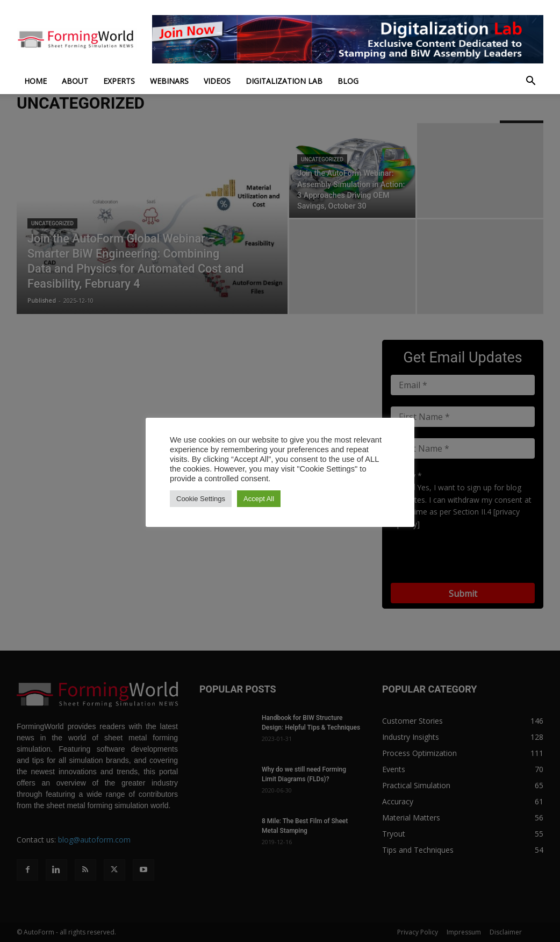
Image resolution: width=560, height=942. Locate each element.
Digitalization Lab (284, 81)
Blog (348, 81)
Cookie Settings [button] (201, 499)
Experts (119, 81)
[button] (530, 82)
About (75, 81)
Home (35, 81)
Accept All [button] (259, 499)
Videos (217, 81)
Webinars (169, 81)
